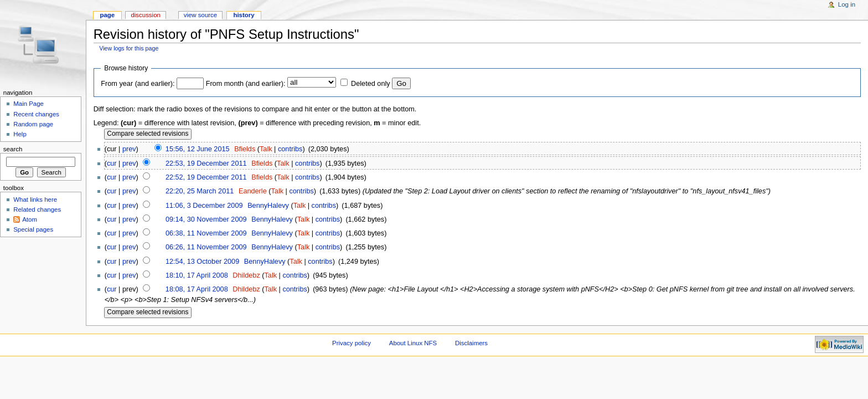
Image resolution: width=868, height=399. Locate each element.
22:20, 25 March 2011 (200, 191)
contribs (290, 149)
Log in (847, 4)
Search (13, 149)
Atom (30, 219)
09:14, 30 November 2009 (206, 219)
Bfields (245, 149)
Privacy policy (352, 343)
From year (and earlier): (138, 84)
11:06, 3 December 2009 (204, 206)
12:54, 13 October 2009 (202, 262)
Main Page (29, 104)
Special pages (33, 229)
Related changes (37, 209)
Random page (33, 124)
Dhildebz (246, 275)
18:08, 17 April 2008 (197, 289)
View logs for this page (129, 48)
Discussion (145, 15)
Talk (266, 149)
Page (107, 15)
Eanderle (253, 191)
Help (20, 134)
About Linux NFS (413, 343)
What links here (35, 199)
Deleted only (371, 84)
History (244, 15)
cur (112, 163)
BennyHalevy (268, 206)
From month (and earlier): (246, 84)
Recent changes (36, 114)
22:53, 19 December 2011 (206, 163)
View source (200, 15)
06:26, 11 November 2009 (206, 247)
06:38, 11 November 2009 (206, 233)
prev (129, 149)
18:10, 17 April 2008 (197, 275)
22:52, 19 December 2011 (206, 177)
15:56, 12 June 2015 (198, 149)
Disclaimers (471, 343)
